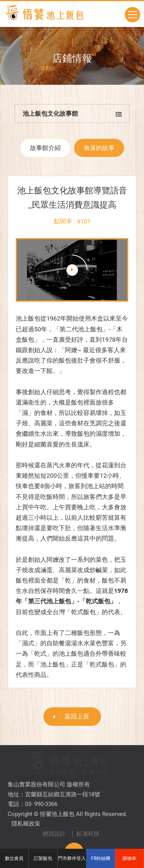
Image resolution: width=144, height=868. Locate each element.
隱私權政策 (26, 799)
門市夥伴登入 (72, 858)
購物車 (129, 858)
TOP (74, 827)
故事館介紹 (45, 150)
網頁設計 (54, 809)
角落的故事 (99, 150)
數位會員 (14, 858)
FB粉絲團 (101, 858)
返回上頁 (68, 717)
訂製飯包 (43, 858)
